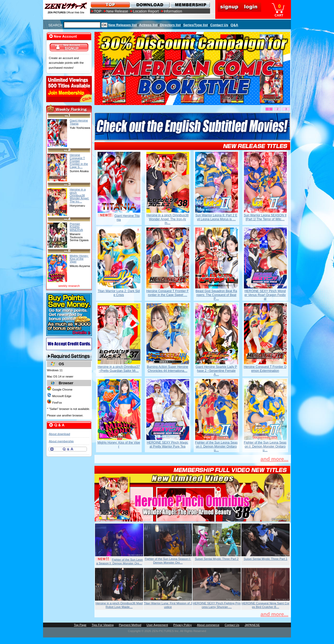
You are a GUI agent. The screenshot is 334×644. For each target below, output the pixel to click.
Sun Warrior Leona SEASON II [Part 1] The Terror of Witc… (265, 217)
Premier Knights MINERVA (76, 227)
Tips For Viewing (103, 625)
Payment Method (130, 625)
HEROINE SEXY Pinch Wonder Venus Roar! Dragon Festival (265, 295)
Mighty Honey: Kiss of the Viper (119, 444)
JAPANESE (252, 625)
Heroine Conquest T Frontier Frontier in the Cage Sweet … (168, 293)
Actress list (148, 25)
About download (59, 434)
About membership (61, 441)
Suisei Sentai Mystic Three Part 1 (266, 559)
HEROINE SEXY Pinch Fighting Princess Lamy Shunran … (217, 605)
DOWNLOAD (150, 5)
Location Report (146, 11)
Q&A (234, 25)
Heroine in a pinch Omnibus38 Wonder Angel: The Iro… (79, 195)
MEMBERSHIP (190, 5)
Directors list (170, 25)
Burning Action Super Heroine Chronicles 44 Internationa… (168, 369)
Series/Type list (195, 25)
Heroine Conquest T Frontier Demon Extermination (265, 369)
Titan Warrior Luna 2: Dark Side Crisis (119, 293)
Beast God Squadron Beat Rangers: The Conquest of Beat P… (216, 295)
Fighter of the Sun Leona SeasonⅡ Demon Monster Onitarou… (216, 446)
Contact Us (219, 25)
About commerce (208, 625)
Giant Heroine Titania (79, 122)
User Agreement (157, 625)
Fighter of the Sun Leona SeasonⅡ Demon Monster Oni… (120, 561)
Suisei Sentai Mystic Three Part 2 (217, 559)
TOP (98, 11)
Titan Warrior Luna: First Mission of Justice (168, 605)
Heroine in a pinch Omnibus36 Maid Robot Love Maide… (119, 605)
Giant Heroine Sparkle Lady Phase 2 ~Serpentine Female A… (216, 371)
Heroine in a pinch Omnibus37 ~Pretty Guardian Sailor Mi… (119, 369)
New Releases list (123, 25)
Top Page (80, 625)
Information (173, 11)
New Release (117, 11)
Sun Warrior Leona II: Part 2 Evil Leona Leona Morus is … (216, 217)
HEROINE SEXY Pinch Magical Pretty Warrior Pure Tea (168, 444)
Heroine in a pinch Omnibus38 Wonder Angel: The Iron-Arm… (167, 219)
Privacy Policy (183, 625)
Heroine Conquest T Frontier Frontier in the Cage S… (79, 161)
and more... (274, 459)
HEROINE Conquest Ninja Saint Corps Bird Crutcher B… (266, 605)
